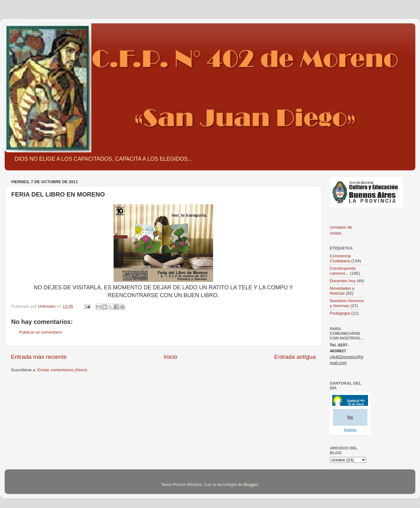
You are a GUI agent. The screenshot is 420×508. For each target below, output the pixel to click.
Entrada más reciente (39, 357)
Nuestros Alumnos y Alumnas (347, 303)
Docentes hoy (343, 281)
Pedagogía (340, 313)
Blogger (251, 484)
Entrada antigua (295, 357)
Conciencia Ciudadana (340, 258)
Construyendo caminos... (343, 271)
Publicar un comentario (40, 332)
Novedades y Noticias (342, 291)
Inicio (170, 357)
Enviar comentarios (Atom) (63, 370)
